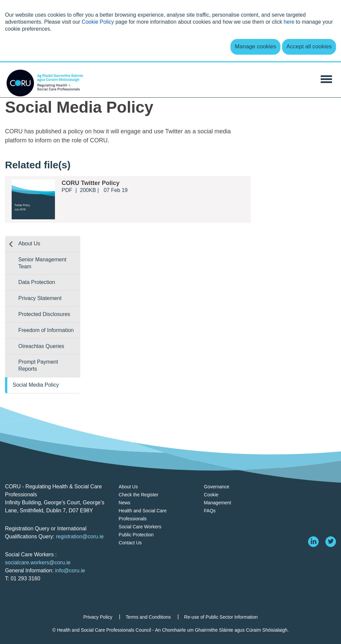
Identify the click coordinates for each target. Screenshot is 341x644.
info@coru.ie (70, 570)
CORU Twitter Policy (91, 183)
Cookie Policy (98, 22)
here (289, 22)
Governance (216, 487)
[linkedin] (313, 542)
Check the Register (138, 495)
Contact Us (130, 543)
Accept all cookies (309, 46)
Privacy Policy (98, 617)
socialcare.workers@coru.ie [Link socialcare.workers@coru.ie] (38, 562)
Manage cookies (255, 46)
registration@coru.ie (80, 536)
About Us (29, 243)
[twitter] (331, 542)
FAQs (210, 511)
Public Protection (136, 535)
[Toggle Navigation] (326, 78)
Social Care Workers (140, 527)
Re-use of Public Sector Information (221, 617)
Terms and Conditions (148, 617)
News (124, 503)
